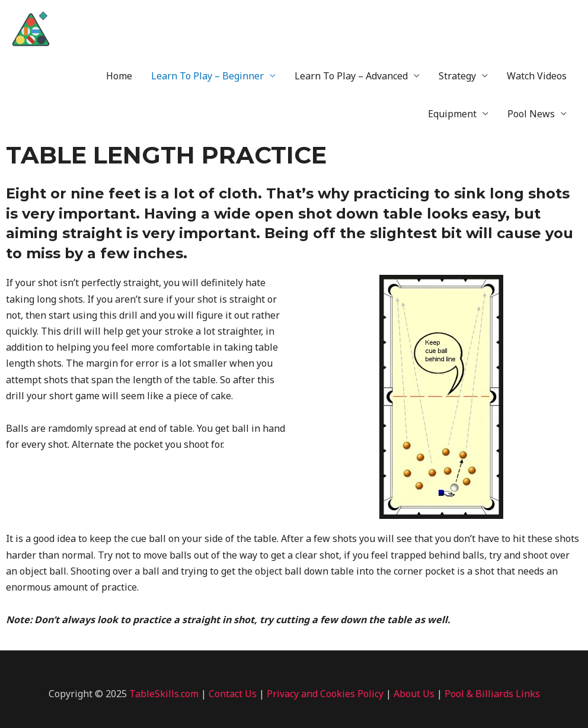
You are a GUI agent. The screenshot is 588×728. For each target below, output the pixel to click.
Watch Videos (537, 76)
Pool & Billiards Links (492, 694)
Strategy (457, 76)
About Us (414, 694)
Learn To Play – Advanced (351, 76)
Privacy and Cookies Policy (325, 694)
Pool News (531, 114)
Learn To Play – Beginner (207, 76)
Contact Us (233, 694)
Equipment (452, 114)
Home (119, 76)
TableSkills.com (164, 694)
